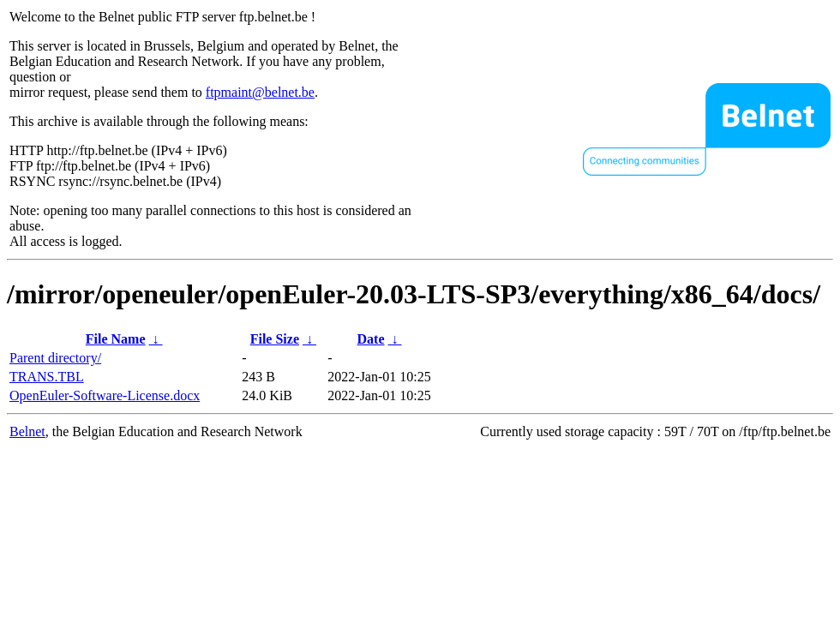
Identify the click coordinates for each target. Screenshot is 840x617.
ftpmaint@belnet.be (260, 92)
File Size (275, 339)
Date (371, 339)
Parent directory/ (55, 358)
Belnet (27, 431)
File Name (116, 339)
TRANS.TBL (47, 377)
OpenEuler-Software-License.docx (105, 395)
